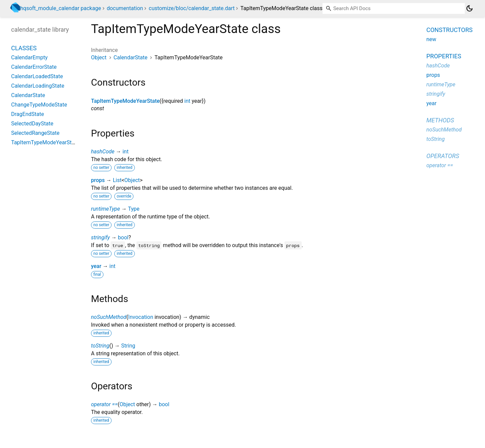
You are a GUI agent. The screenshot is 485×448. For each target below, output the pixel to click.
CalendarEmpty (29, 57)
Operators (443, 156)
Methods (440, 120)
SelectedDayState (32, 124)
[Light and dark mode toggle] (469, 8)
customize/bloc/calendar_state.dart (192, 8)
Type (134, 209)
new (431, 39)
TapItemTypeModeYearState (125, 101)
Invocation (141, 317)
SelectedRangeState (35, 133)
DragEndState (27, 114)
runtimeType (105, 209)
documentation (125, 8)
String (128, 346)
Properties (444, 56)
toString (100, 346)
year (96, 266)
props (98, 180)
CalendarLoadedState (37, 76)
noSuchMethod (109, 317)
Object (99, 57)
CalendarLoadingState (38, 86)
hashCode (103, 152)
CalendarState (131, 57)
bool (123, 237)
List (117, 180)
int (187, 101)
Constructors (449, 30)
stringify (100, 237)
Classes (24, 48)
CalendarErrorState (34, 67)
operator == (104, 404)
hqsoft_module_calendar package (61, 8)
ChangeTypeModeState (39, 105)
